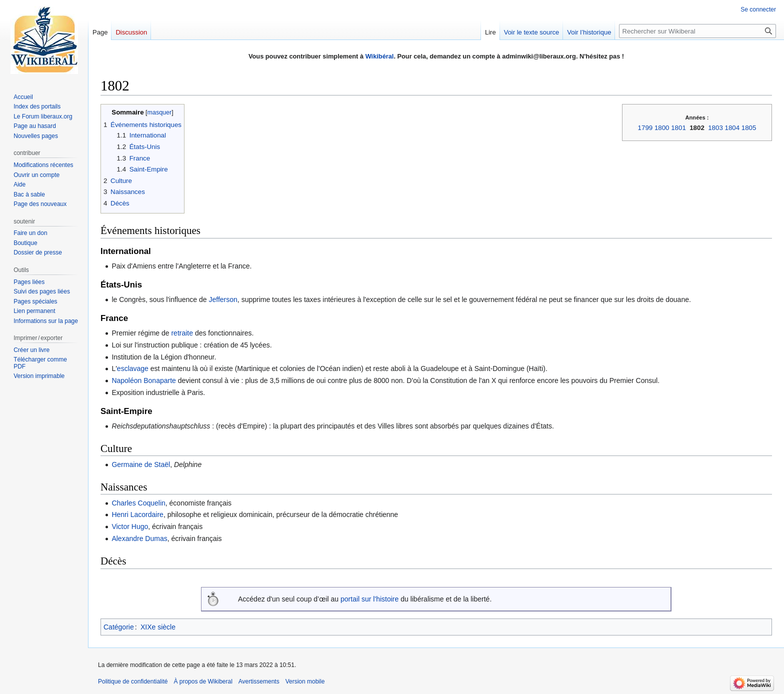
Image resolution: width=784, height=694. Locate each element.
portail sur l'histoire (369, 599)
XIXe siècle (158, 627)
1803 (715, 128)
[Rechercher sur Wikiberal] (697, 31)
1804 (732, 128)
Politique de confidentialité (133, 681)
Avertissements (259, 681)
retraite (182, 333)
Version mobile (305, 681)
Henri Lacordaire (137, 514)
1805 (749, 128)
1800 (662, 128)
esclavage (133, 368)
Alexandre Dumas (139, 538)
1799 (645, 128)
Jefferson (223, 299)
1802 (697, 128)
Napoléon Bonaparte (143, 380)
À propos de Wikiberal (203, 681)
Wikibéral (380, 56)
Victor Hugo (130, 526)
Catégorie (119, 627)
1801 (678, 128)
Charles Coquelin (138, 503)
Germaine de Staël (141, 464)
